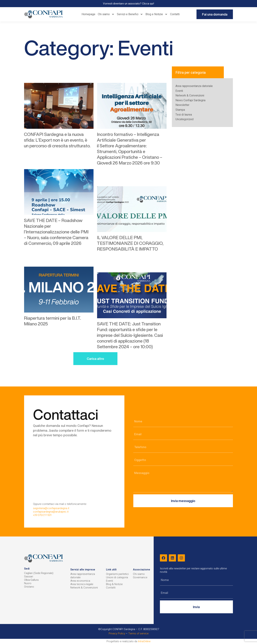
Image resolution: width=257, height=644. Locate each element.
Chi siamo (106, 14)
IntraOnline (144, 641)
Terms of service (138, 633)
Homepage (88, 14)
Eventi (179, 91)
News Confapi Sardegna (190, 100)
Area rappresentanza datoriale (194, 86)
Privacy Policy (117, 633)
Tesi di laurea (184, 115)
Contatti (175, 14)
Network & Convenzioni (190, 96)
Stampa (180, 110)
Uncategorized (184, 119)
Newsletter (182, 105)
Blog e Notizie (157, 14)
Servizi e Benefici (130, 14)
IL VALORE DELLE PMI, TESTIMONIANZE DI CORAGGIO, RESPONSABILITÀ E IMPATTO (130, 243)
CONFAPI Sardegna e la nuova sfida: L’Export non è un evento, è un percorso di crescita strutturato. (57, 140)
